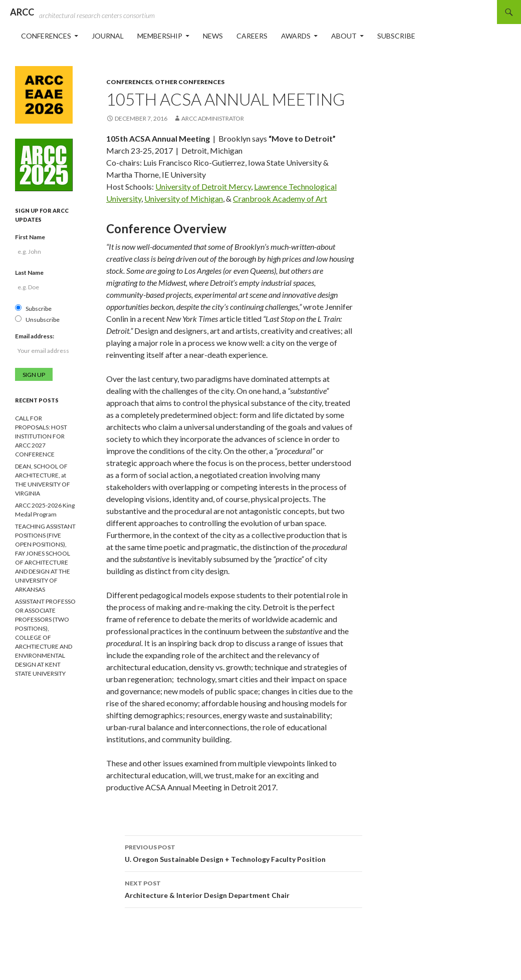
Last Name (29, 273)
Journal (108, 36)
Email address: (35, 336)
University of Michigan (184, 198)
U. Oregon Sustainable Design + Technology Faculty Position (243, 852)
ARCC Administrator (213, 118)
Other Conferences (190, 82)
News (213, 36)
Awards (296, 36)
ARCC (22, 12)
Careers (252, 36)
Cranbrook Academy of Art (280, 198)
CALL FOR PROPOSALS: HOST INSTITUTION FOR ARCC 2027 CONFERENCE (41, 436)
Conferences (46, 36)
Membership (160, 36)
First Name (30, 237)
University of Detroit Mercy (203, 186)
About (344, 36)
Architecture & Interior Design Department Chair (243, 888)
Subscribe (396, 36)
